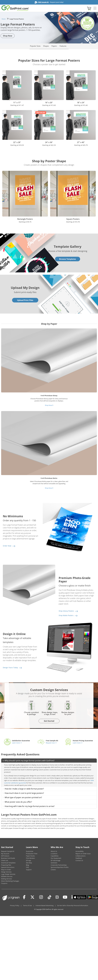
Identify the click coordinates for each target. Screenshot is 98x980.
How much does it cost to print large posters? (23, 793)
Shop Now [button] (8, 36)
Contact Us (79, 860)
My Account (5, 854)
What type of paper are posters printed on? (22, 797)
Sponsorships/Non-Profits (60, 867)
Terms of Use (27, 905)
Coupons (4, 883)
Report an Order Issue (83, 854)
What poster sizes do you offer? (17, 802)
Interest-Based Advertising (44, 905)
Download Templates (8, 863)
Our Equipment (56, 858)
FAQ (27, 867)
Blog (27, 865)
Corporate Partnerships (59, 865)
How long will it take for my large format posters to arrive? (28, 806)
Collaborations (81, 856)
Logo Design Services (8, 874)
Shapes (46, 46)
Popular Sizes (35, 46)
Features (63, 46)
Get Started (49, 721)
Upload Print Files (25, 300)
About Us (54, 851)
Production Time (32, 854)
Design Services (6, 872)
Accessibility (80, 851)
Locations (54, 854)
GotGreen (54, 863)
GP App (28, 860)
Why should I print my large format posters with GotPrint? (28, 761)
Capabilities (55, 856)
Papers (54, 46)
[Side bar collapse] (95, 8)
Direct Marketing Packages (10, 881)
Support (29, 870)
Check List (5, 860)
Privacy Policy (15, 905)
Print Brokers (30, 858)
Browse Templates (68, 259)
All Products (5, 856)
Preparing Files (6, 865)
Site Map (29, 863)
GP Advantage (55, 860)
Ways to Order (6, 870)
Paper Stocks (30, 856)
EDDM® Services (7, 876)
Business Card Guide (8, 858)
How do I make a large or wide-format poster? (23, 789)
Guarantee (30, 851)
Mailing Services (6, 879)
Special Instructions (8, 867)
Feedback (79, 858)
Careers (53, 870)
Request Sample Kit (8, 851)
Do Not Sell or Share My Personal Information (73, 905)
